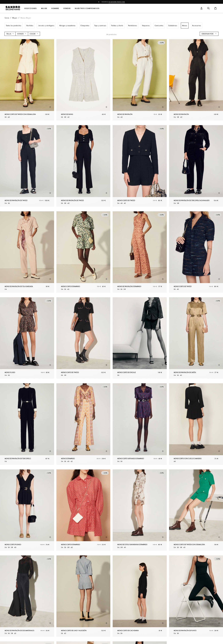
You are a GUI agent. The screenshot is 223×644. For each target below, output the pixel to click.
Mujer (44, 8)
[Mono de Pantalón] (140, 80)
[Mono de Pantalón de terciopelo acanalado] (196, 166)
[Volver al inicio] (13, 8)
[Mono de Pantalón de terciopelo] (27, 424)
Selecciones (31, 8)
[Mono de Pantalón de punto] (196, 596)
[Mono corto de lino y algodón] (83, 596)
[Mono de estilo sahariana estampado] (140, 510)
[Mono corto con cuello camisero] (196, 424)
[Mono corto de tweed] (140, 166)
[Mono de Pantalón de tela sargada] (27, 252)
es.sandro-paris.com (117, 2)
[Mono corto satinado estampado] (140, 424)
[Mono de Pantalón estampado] (140, 252)
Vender (67, 8)
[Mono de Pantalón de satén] (196, 338)
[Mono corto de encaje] (140, 338)
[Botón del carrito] (215, 8)
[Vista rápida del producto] (50, 107)
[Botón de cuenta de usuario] (201, 8)
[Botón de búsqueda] (208, 8)
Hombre (55, 8)
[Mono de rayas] (83, 80)
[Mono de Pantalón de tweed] (27, 166)
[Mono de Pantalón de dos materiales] (27, 596)
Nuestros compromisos (87, 8)
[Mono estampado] (83, 424)
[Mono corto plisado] (27, 510)
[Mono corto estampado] (83, 252)
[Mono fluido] (27, 338)
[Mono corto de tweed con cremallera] (27, 80)
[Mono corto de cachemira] (140, 596)
